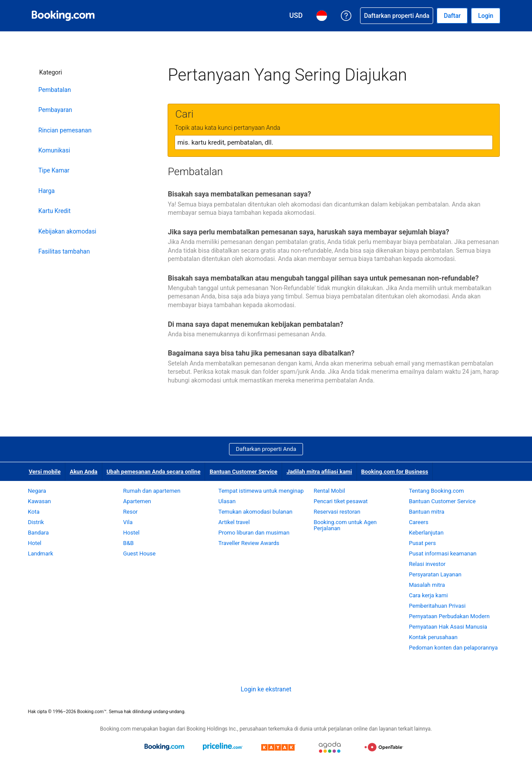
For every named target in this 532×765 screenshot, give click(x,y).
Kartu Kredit (54, 211)
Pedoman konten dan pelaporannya (453, 648)
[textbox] (334, 142)
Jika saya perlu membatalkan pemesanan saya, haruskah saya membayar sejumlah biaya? (308, 232)
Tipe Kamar (54, 170)
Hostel (131, 533)
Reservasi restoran (337, 512)
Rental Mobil (329, 491)
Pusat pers (422, 543)
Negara (37, 491)
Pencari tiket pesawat (340, 501)
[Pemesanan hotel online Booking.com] (63, 16)
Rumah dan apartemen (152, 491)
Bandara (38, 533)
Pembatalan (55, 90)
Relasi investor (427, 564)
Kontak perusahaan (433, 637)
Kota (34, 512)
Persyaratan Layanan (435, 574)
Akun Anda (84, 472)
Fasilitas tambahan (64, 251)
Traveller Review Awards (249, 543)
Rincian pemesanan (65, 130)
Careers (419, 522)
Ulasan (227, 501)
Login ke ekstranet (266, 689)
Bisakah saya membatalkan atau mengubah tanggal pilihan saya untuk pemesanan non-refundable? (323, 278)
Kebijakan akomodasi (67, 231)
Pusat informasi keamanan (443, 553)
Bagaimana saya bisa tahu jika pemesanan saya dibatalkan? (261, 353)
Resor (130, 512)
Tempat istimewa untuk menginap (261, 491)
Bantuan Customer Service (243, 472)
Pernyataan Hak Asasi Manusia (448, 627)
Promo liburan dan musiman (254, 533)
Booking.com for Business (395, 472)
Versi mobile (45, 472)
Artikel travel (234, 522)
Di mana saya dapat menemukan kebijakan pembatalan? (255, 324)
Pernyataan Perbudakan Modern (449, 616)
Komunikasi (54, 150)
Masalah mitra (427, 585)
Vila (128, 522)
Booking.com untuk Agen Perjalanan (345, 525)
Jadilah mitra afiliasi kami (319, 472)
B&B (128, 543)
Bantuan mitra (426, 512)
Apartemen (137, 501)
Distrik (36, 522)
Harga (47, 191)
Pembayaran (55, 110)
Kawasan (39, 501)
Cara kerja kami (428, 595)
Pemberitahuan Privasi (437, 606)
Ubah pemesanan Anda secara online (154, 472)
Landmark (40, 553)
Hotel (35, 543)
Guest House (140, 553)
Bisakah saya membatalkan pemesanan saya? (239, 194)
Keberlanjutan (426, 533)
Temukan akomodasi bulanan (256, 512)
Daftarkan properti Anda (266, 449)
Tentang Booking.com (436, 491)
